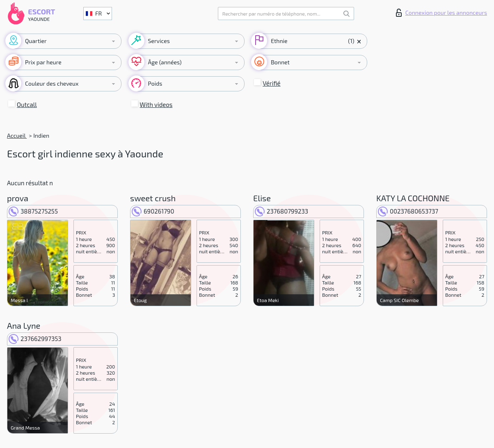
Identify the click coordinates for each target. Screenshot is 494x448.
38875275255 (33, 211)
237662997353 (35, 339)
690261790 (153, 211)
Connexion (441, 13)
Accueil (17, 135)
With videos (156, 105)
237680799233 (281, 211)
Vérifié (272, 83)
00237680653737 (408, 211)
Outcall (27, 105)
